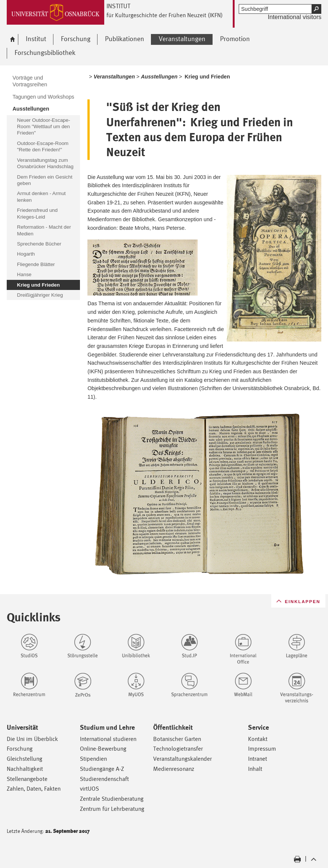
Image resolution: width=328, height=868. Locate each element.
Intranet (258, 759)
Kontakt (258, 739)
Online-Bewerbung (103, 749)
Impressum (262, 749)
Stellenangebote (27, 779)
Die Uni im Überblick (32, 739)
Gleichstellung (24, 759)
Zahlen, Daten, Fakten (34, 789)
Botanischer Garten (177, 739)
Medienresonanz (174, 769)
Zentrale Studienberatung (112, 799)
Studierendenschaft (104, 779)
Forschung (20, 749)
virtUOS (89, 789)
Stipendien (93, 759)
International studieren (108, 739)
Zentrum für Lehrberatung (112, 809)
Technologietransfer (178, 749)
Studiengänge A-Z (102, 769)
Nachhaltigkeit (25, 769)
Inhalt (255, 769)
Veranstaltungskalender (182, 759)
